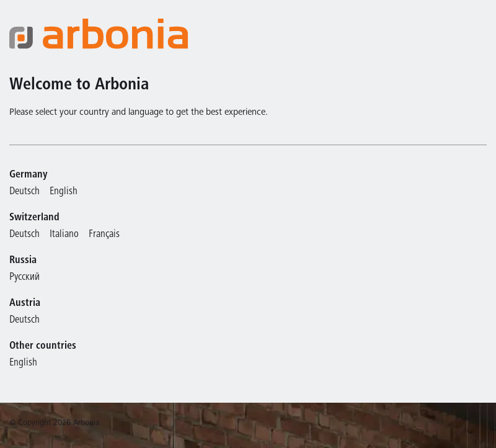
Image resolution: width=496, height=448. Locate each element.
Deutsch (24, 192)
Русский (24, 278)
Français (104, 235)
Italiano (64, 235)
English (64, 192)
